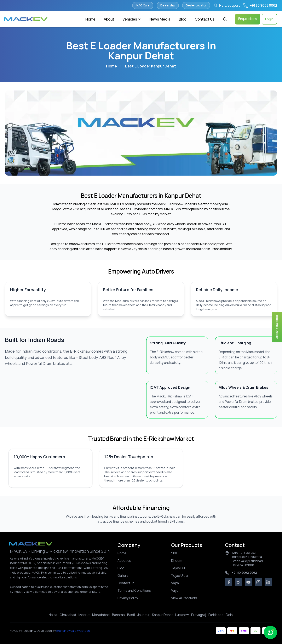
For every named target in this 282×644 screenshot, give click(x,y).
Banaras (118, 615)
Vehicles (132, 19)
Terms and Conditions (134, 590)
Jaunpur (143, 615)
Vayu (175, 590)
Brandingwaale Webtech (73, 631)
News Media (160, 19)
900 (174, 553)
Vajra (175, 583)
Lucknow (182, 615)
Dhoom (177, 561)
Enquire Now (248, 19)
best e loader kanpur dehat (151, 66)
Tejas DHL (179, 568)
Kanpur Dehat (162, 615)
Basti (131, 615)
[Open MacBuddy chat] (270, 632)
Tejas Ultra (179, 576)
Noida (53, 615)
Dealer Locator (196, 5)
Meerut (84, 615)
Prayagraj (199, 615)
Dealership (168, 5)
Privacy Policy (128, 598)
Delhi (230, 615)
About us (124, 561)
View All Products (184, 598)
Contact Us (205, 19)
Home (90, 19)
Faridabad (216, 615)
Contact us (126, 583)
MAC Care (143, 5)
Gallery (123, 576)
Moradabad (101, 615)
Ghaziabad (68, 615)
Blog (183, 19)
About (109, 19)
